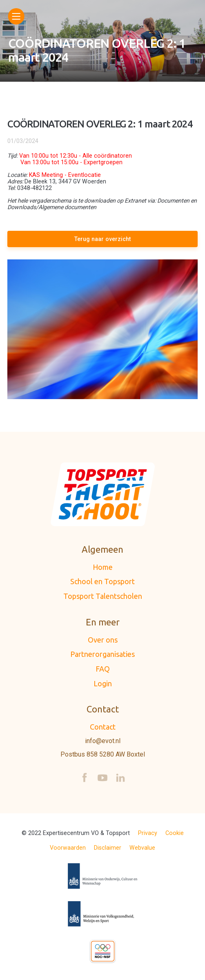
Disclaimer (108, 848)
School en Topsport (102, 581)
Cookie (175, 833)
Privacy (148, 833)
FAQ (103, 669)
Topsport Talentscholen (103, 596)
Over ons (103, 640)
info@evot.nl (103, 741)
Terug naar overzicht (102, 239)
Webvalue (142, 848)
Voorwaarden (68, 848)
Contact (103, 727)
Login (103, 683)
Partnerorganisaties (102, 654)
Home (103, 567)
